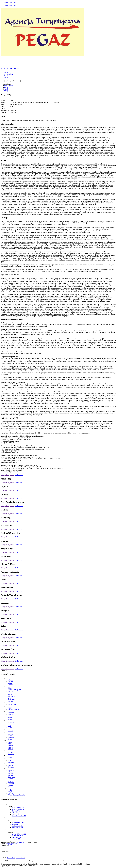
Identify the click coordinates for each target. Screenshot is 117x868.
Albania (11, 680)
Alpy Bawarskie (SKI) (18, 823)
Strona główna (9, 86)
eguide (6, 87)
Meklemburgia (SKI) (18, 827)
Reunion (11, 765)
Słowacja (11, 770)
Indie (10, 726)
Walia (10, 790)
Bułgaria (11, 691)
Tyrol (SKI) (15, 814)
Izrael (10, 728)
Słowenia (11, 772)
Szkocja (11, 775)
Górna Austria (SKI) (18, 809)
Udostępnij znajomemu (8, 475)
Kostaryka (11, 737)
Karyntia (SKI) (16, 811)
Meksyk (11, 749)
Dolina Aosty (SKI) (17, 836)
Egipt (10, 708)
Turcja (10, 787)
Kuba (10, 739)
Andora (11, 681)
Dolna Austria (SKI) (18, 808)
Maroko (11, 746)
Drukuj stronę (19, 475)
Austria (10, 685)
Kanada (11, 734)
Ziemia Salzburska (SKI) (19, 816)
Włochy (11, 793)
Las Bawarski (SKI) (18, 826)
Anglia (10, 683)
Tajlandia (11, 782)
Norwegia (11, 754)
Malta (10, 744)
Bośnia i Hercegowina (15, 690)
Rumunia (11, 767)
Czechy (11, 701)
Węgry (10, 792)
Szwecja (11, 779)
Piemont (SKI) (16, 839)
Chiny (6, 91)
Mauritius (11, 747)
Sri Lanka (11, 774)
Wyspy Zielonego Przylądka (17, 795)
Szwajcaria (12, 777)
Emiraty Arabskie (14, 709)
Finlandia (11, 713)
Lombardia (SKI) (17, 837)
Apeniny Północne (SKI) (19, 834)
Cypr (10, 698)
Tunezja (11, 785)
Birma (10, 688)
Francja (11, 714)
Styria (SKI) (15, 813)
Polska (10, 760)
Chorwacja (12, 696)
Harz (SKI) (15, 824)
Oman (10, 757)
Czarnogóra (12, 700)
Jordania (11, 731)
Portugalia (11, 762)
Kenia (10, 736)
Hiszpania (11, 723)
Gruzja (10, 719)
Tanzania (11, 783)
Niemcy (11, 752)
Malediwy (11, 742)
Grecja (10, 718)
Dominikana (12, 704)
